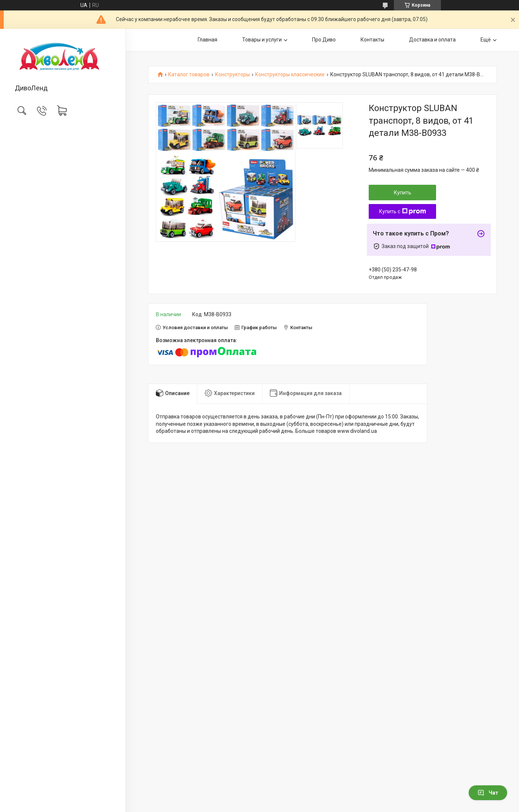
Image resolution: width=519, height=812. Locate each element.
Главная (207, 40)
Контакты (372, 40)
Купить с (403, 211)
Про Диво (324, 40)
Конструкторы (232, 75)
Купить (403, 193)
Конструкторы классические (290, 75)
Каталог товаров (189, 75)
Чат (488, 793)
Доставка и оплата (432, 40)
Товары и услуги (262, 40)
